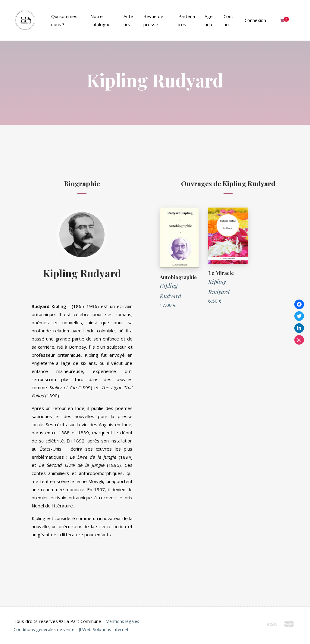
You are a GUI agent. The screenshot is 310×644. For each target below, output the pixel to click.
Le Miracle (221, 273)
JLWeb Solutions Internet (107, 629)
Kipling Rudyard (82, 273)
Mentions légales (123, 621)
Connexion (255, 20)
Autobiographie (178, 277)
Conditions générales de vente (45, 629)
